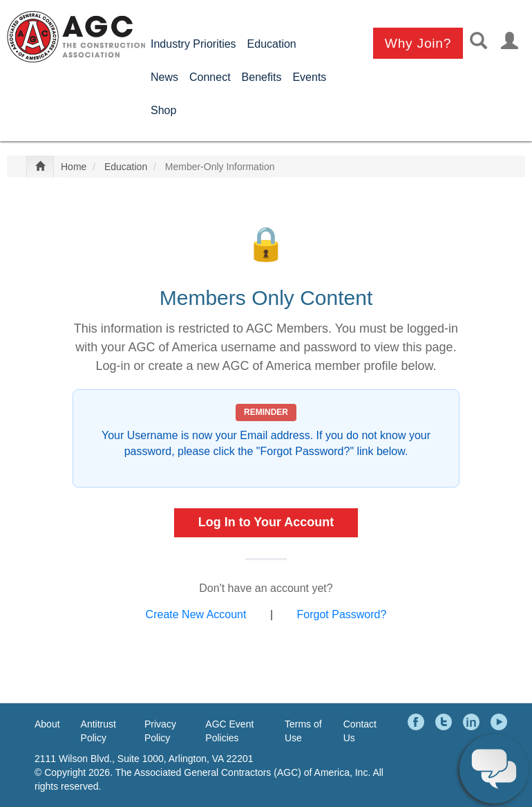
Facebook (418, 722)
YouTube (501, 722)
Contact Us (360, 731)
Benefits (262, 77)
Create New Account (196, 614)
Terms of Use (303, 731)
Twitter (446, 722)
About (47, 724)
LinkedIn (473, 722)
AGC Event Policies (229, 731)
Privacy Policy (160, 731)
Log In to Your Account (266, 522)
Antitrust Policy (98, 731)
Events (309, 77)
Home (74, 167)
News (164, 77)
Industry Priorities (193, 44)
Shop (163, 110)
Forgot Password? (342, 614)
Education (272, 44)
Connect (210, 77)
